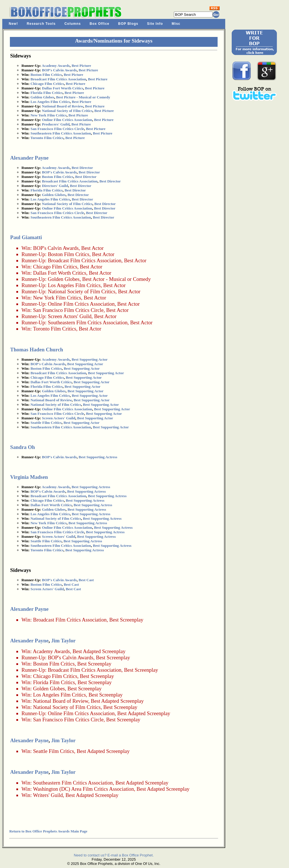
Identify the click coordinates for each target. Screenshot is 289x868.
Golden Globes (42, 97)
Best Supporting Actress (98, 457)
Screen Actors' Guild (70, 316)
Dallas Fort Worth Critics (62, 88)
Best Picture (81, 66)
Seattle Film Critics (46, 423)
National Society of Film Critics (67, 111)
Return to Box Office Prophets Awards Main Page (48, 831)
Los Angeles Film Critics (50, 102)
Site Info (155, 24)
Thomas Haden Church (37, 350)
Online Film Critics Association (67, 120)
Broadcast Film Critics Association (58, 79)
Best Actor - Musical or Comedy (116, 279)
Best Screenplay (126, 620)
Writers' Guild (48, 795)
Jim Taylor (63, 641)
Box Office (100, 24)
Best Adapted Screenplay (99, 651)
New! (13, 24)
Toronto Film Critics (47, 138)
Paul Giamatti (26, 237)
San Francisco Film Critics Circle (57, 129)
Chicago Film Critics (47, 84)
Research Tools (41, 24)
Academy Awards (56, 66)
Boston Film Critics (46, 75)
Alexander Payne (29, 158)
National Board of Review (62, 106)
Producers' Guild (56, 124)
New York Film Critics (49, 115)
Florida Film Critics (47, 93)
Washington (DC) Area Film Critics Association (84, 789)
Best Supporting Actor (90, 359)
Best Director (82, 168)
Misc (176, 24)
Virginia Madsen (29, 477)
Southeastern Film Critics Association (61, 133)
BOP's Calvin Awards (59, 70)
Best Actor (92, 248)
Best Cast (86, 580)
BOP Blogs (128, 24)
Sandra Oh (23, 447)
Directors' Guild (55, 186)
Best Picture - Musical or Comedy (83, 97)
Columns (73, 24)
